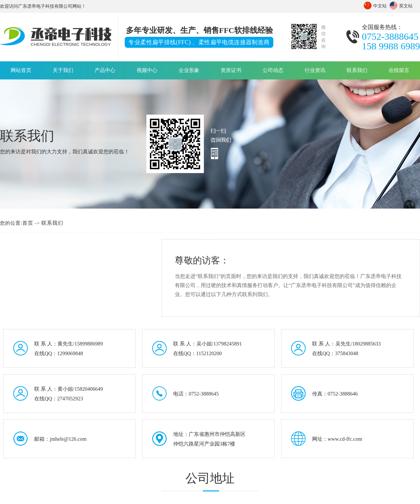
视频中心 (147, 70)
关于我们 (63, 70)
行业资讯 (315, 70)
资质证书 (231, 70)
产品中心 (105, 70)
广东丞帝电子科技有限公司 (45, 6)
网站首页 (21, 70)
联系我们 (357, 70)
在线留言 (399, 70)
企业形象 (189, 70)
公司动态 (273, 70)
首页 (28, 223)
